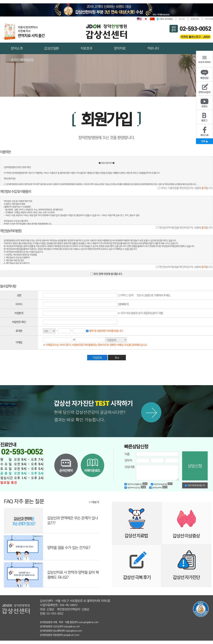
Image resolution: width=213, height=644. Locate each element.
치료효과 (86, 48)
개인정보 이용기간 (132, 488)
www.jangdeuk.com (89, 622)
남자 (130, 295)
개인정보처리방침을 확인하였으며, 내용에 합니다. (186, 227)
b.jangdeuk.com (72, 626)
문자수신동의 (155, 488)
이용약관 (144, 487)
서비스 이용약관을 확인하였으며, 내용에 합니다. (187, 188)
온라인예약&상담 (22, 60)
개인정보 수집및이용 (133, 484)
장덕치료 (120, 48)
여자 (122, 295)
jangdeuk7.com (72, 635)
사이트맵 (209, 19)
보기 (145, 484)
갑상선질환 (52, 48)
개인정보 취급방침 (159, 484)
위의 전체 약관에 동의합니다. (108, 274)
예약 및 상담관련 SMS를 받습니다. (106, 331)
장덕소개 (17, 48)
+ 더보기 (94, 502)
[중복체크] (123, 304)
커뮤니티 (153, 48)
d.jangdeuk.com (74, 631)
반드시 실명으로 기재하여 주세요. (154, 295)
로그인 (182, 19)
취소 (117, 358)
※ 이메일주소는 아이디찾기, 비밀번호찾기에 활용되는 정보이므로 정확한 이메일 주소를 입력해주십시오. (95, 345)
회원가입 (195, 19)
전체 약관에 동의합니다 (195, 485)
